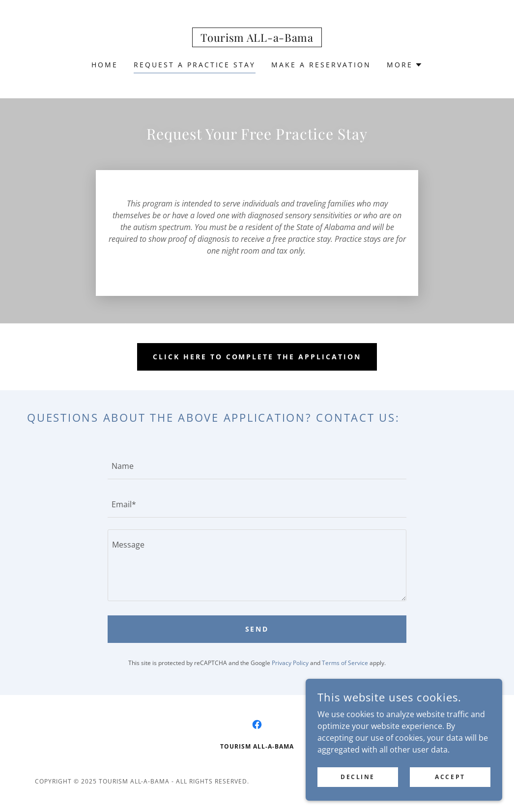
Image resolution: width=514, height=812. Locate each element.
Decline (358, 777)
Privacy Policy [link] (290, 663)
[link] (257, 39)
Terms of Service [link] (345, 663)
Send (257, 629)
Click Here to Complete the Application (257, 357)
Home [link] (105, 65)
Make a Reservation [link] (321, 65)
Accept (450, 777)
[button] (405, 65)
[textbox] (257, 466)
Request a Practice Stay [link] (195, 65)
